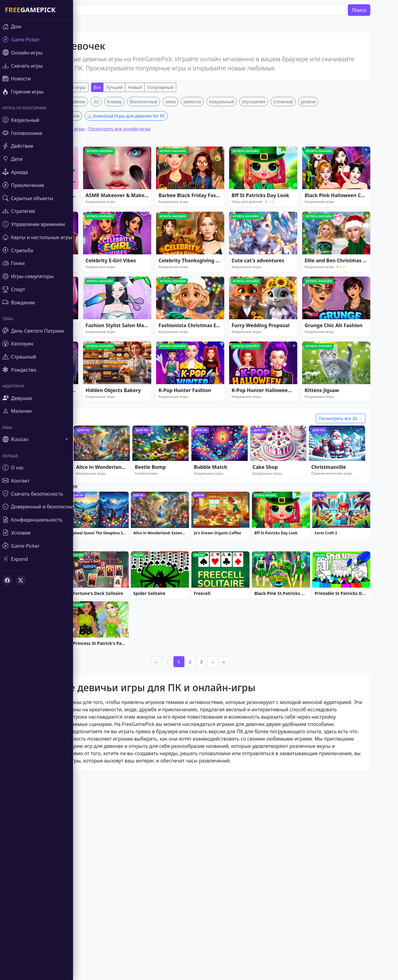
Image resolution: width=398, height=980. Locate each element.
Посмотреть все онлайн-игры (133, 219)
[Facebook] (7, 580)
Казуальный (235, 192)
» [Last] (237, 847)
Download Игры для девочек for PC (139, 206)
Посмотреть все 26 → (354, 509)
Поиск (372, 10)
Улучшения (267, 192)
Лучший (128, 87)
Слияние (89, 192)
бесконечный (157, 192)
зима (183, 192)
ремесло (206, 192)
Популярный (173, 87)
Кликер (128, 192)
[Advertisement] (203, 140)
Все (110, 87)
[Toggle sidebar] (37, 559)
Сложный (296, 192)
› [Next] (226, 847)
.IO (109, 192)
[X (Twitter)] (21, 580)
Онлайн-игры (85, 87)
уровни (321, 192)
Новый (148, 87)
